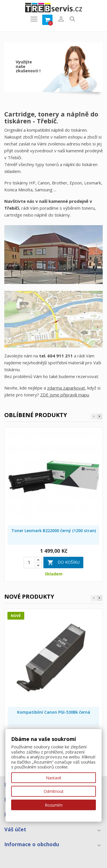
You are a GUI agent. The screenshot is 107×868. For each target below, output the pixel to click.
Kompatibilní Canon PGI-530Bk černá (54, 712)
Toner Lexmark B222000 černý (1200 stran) (54, 531)
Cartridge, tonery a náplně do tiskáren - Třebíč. (51, 117)
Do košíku (63, 563)
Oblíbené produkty (36, 415)
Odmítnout (54, 791)
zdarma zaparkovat (66, 388)
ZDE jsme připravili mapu (65, 395)
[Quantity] (29, 563)
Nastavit (54, 777)
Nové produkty (29, 596)
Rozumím (54, 805)
